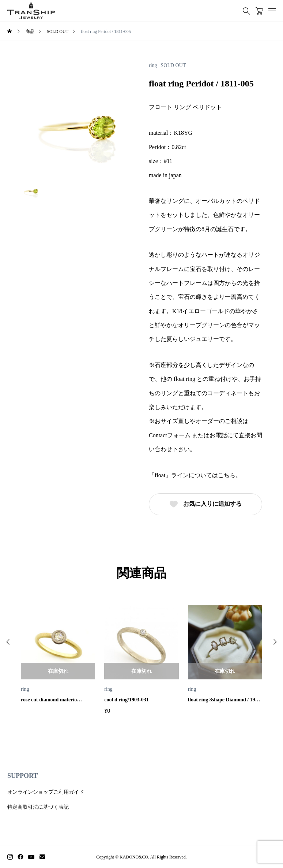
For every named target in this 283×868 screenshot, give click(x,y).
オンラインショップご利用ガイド (46, 792)
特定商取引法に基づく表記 (38, 807)
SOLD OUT (173, 66)
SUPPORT (22, 776)
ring (153, 66)
